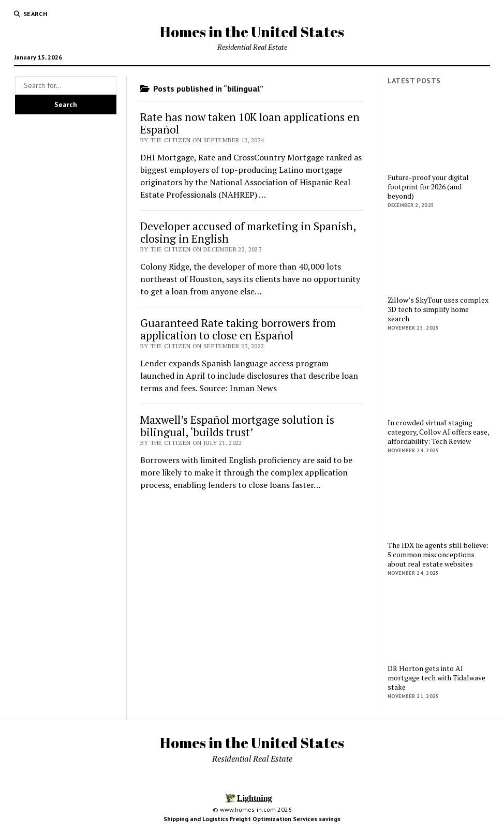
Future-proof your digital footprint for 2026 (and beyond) (428, 187)
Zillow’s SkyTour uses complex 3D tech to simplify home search (438, 309)
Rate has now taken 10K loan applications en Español (250, 123)
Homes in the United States (252, 32)
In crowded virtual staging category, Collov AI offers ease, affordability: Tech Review (438, 432)
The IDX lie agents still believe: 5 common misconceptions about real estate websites (438, 555)
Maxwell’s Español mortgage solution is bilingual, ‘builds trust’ (237, 426)
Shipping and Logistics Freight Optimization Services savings (252, 819)
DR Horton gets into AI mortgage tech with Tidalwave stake (436, 678)
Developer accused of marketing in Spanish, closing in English (248, 232)
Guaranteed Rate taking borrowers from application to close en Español (238, 329)
